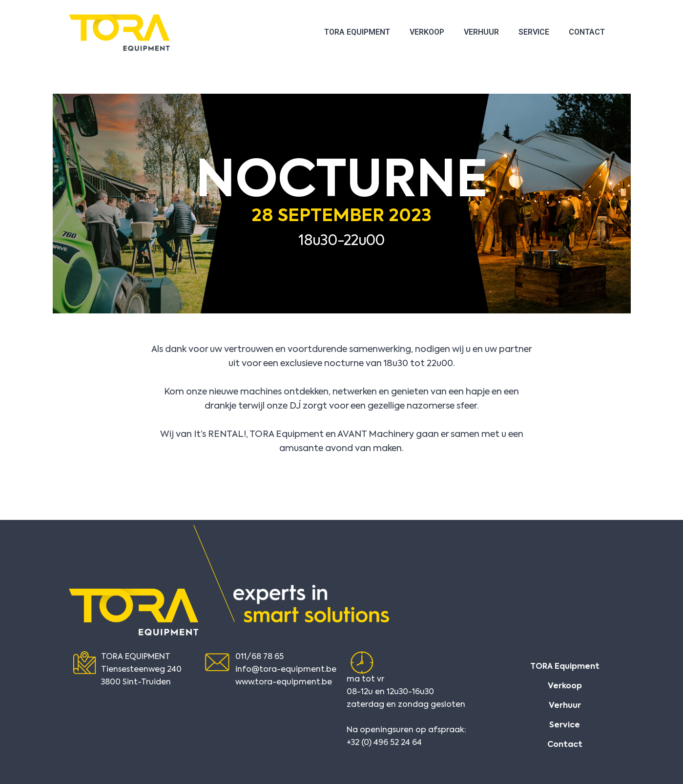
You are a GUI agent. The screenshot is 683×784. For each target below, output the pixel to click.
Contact (587, 32)
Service (534, 32)
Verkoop (427, 32)
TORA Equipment (357, 32)
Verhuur (481, 32)
